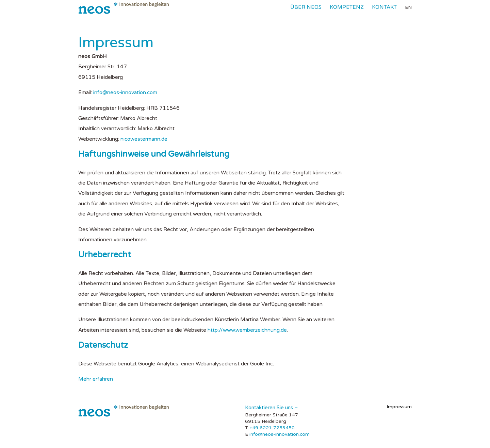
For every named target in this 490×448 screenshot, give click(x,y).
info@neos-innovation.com (125, 92)
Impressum (399, 407)
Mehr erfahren (96, 379)
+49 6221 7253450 (272, 428)
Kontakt (384, 7)
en (408, 7)
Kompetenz (347, 7)
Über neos (306, 7)
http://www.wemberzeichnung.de (247, 330)
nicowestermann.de (144, 139)
